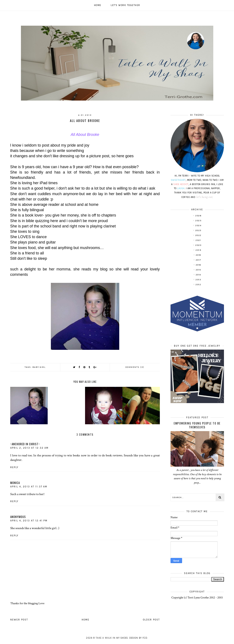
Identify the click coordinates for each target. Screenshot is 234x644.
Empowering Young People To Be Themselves (197, 425)
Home (98, 5)
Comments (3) (135, 367)
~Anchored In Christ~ (25, 444)
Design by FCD (138, 638)
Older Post (151, 620)
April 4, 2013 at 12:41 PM (29, 521)
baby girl (39, 367)
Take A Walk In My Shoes (112, 638)
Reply (14, 467)
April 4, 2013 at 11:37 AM (29, 487)
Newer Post (19, 620)
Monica (15, 483)
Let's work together (125, 5)
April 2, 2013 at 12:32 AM (29, 448)
